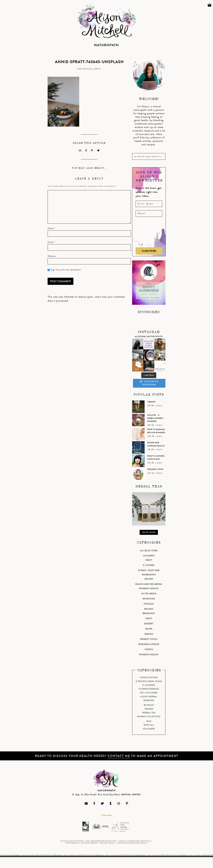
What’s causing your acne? (156, 458)
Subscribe (149, 251)
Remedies (149, 700)
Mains (149, 629)
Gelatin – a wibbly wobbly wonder (155, 418)
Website (52, 256)
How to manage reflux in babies (156, 431)
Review (149, 579)
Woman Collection (149, 717)
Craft (149, 560)
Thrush (151, 402)
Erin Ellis (146, 841)
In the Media (149, 594)
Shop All (149, 725)
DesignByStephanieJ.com (104, 841)
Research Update (149, 644)
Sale (149, 721)
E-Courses (149, 685)
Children (149, 556)
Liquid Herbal (149, 697)
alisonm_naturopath (149, 337)
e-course (149, 565)
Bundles (149, 705)
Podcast (149, 604)
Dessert (149, 624)
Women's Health (149, 589)
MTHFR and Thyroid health (156, 444)
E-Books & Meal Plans (149, 681)
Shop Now (149, 532)
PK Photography (90, 843)
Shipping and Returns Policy (133, 843)
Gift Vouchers (149, 693)
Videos (149, 650)
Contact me (119, 756)
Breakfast (149, 613)
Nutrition (149, 599)
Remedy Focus (149, 639)
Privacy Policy (108, 843)
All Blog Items (149, 551)
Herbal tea (149, 713)
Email (51, 242)
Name (51, 228)
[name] (149, 204)
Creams (149, 709)
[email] (149, 213)
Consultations (149, 678)
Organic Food (155, 469)
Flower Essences (149, 689)
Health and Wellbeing (149, 584)
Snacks (149, 634)
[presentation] (149, 232)
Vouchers (149, 729)
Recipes (149, 609)
